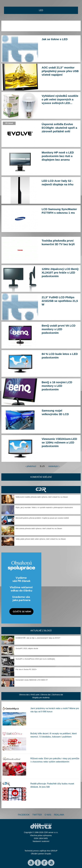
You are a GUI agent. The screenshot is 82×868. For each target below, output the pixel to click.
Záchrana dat (57, 695)
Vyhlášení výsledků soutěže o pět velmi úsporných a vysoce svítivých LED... (60, 99)
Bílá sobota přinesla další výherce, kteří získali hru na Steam (39, 528)
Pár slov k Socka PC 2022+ (26, 669)
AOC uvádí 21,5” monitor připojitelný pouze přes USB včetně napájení (60, 71)
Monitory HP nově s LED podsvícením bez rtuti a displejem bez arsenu (58, 156)
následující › (54, 466)
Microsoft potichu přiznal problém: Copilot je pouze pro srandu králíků (42, 518)
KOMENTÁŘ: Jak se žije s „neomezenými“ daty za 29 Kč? (38, 638)
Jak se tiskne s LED (55, 39)
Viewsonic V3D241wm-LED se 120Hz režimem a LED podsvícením (59, 442)
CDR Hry (41, 490)
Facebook (24, 815)
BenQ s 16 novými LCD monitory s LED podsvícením (57, 386)
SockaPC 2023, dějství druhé (27, 648)
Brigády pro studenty (41, 698)
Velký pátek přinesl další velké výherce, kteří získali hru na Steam (41, 539)
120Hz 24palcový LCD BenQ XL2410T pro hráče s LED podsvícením (60, 273)
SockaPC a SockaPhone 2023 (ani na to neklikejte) (35, 659)
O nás (48, 815)
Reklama (59, 815)
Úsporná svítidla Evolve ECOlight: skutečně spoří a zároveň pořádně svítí (59, 128)
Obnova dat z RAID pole (29, 695)
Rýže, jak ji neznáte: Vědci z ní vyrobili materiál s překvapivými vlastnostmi (44, 507)
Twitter (37, 815)
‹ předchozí (31, 466)
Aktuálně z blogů (41, 631)
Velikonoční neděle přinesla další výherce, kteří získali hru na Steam (42, 497)
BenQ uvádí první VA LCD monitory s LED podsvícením (59, 329)
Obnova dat (46, 695)
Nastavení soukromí (41, 841)
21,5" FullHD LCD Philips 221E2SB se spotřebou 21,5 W (60, 301)
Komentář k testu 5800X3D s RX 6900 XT (32, 680)
